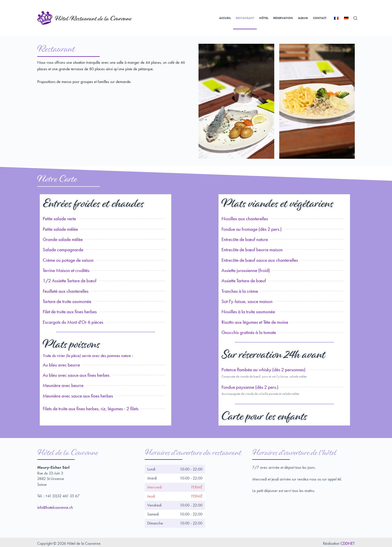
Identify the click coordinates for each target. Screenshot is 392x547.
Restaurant (245, 18)
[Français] (336, 18)
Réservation (283, 18)
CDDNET (348, 541)
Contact (320, 18)
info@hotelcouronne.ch (55, 505)
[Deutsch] (346, 18)
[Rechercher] (355, 18)
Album (303, 18)
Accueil (225, 18)
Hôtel (264, 18)
